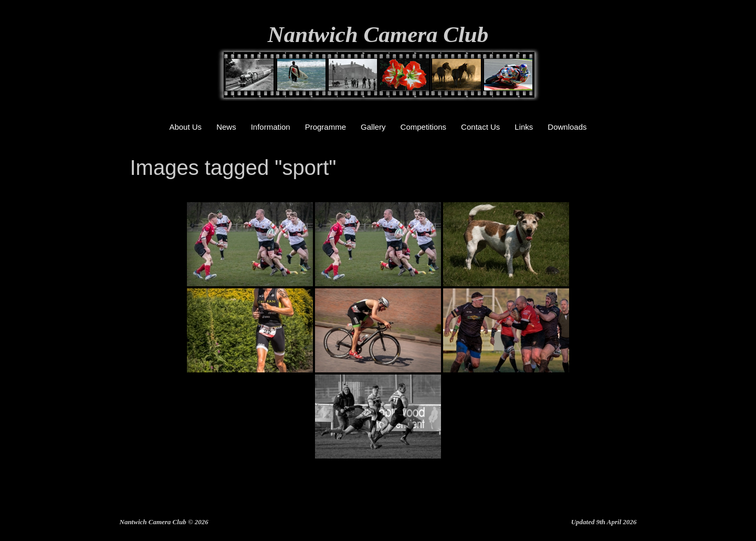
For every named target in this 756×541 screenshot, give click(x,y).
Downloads (567, 127)
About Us (185, 127)
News (226, 127)
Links (524, 127)
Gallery (373, 127)
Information (271, 127)
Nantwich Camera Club (378, 34)
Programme (325, 127)
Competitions (424, 127)
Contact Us (480, 127)
